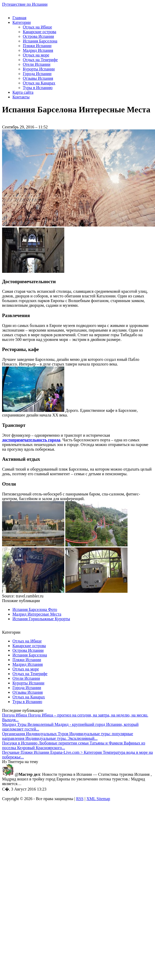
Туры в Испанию (38, 88)
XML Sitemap (98, 799)
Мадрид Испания (38, 50)
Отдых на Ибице (37, 27)
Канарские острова (40, 32)
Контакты (21, 97)
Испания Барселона (40, 41)
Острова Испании (38, 36)
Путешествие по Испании (25, 4)
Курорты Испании (39, 69)
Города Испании (37, 74)
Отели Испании (37, 64)
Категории (22, 22)
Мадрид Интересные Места (37, 614)
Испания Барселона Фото (35, 609)
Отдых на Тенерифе (40, 60)
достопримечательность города (31, 440)
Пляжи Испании (37, 46)
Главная (19, 18)
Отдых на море (36, 55)
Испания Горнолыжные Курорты (41, 619)
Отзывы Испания (38, 78)
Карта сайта (23, 92)
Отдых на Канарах (39, 83)
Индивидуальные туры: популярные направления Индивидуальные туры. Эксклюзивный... (68, 736)
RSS (80, 799)
